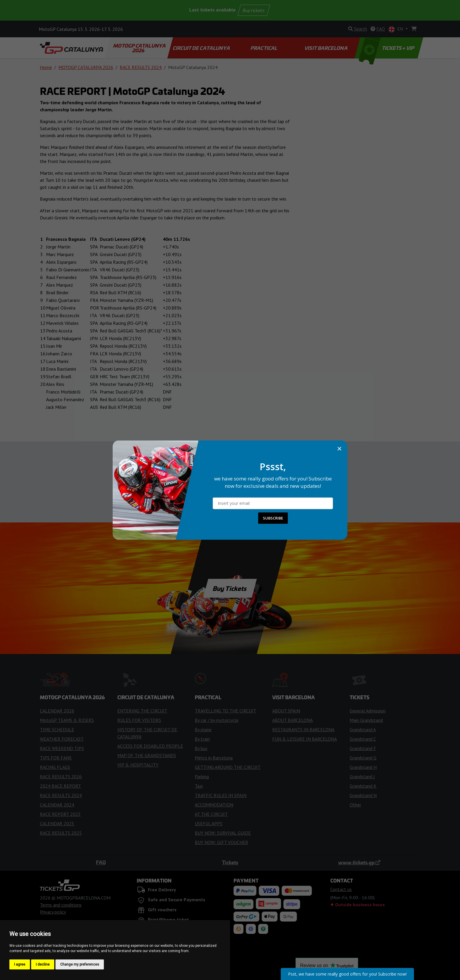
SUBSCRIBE (273, 518)
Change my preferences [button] (80, 964)
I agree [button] (20, 964)
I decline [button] (43, 964)
